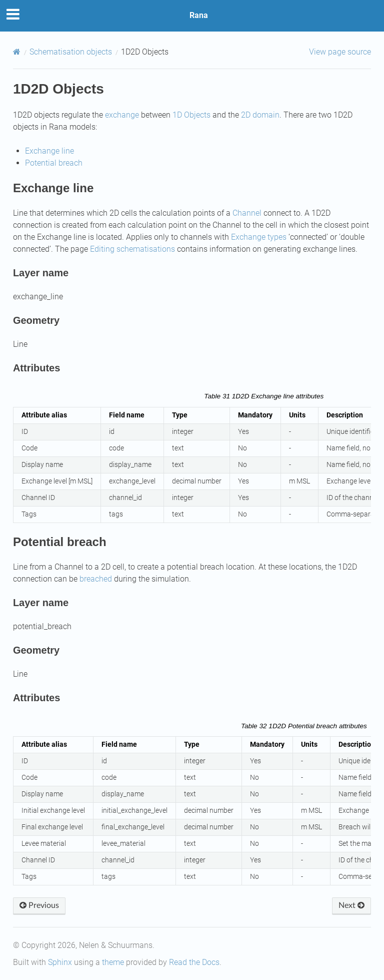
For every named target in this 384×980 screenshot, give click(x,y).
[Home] (17, 52)
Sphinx (60, 962)
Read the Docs (194, 962)
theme (113, 962)
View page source (340, 52)
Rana (199, 15)
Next (351, 905)
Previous (39, 905)
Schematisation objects (71, 52)
